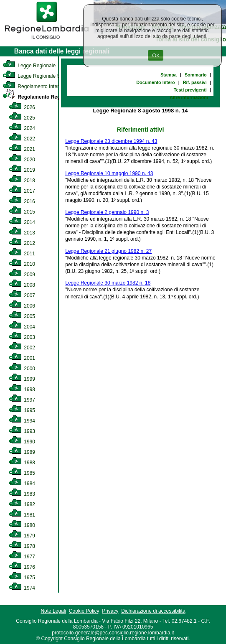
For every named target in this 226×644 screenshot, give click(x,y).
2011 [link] (22, 254)
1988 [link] (22, 463)
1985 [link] (22, 473)
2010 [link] (22, 264)
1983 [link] (22, 494)
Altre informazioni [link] (189, 97)
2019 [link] (22, 170)
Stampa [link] (169, 75)
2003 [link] (22, 337)
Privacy (110, 611)
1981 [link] (22, 515)
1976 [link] (22, 567)
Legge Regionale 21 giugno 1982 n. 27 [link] (108, 251)
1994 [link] (22, 421)
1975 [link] (22, 578)
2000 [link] (22, 369)
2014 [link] (22, 222)
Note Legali (53, 611)
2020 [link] (22, 160)
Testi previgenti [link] (190, 90)
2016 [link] (22, 201)
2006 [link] (22, 306)
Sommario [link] (196, 75)
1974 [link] (22, 588)
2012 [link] (22, 243)
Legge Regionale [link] (29, 66)
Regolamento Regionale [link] (39, 97)
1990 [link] (22, 442)
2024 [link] (22, 128)
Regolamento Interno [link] (33, 87)
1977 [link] (22, 557)
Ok (156, 55)
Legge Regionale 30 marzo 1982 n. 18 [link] (108, 283)
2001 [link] (22, 358)
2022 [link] (22, 139)
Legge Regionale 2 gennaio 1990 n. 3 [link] (107, 212)
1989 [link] (22, 452)
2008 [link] (22, 285)
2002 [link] (22, 348)
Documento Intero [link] (155, 82)
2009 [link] (22, 275)
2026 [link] (22, 107)
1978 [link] (22, 546)
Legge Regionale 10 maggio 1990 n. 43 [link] (109, 173)
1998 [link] (22, 389)
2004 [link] (22, 327)
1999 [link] (22, 379)
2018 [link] (22, 181)
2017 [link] (22, 191)
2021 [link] (22, 149)
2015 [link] (22, 212)
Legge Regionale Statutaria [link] (41, 76)
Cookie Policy (84, 611)
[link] (47, 40)
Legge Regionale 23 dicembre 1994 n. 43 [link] (111, 141)
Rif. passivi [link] (195, 82)
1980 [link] (22, 525)
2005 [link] (22, 316)
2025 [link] (22, 118)
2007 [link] (22, 295)
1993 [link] (22, 431)
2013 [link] (22, 233)
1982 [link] (22, 504)
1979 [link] (22, 536)
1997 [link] (22, 400)
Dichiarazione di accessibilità (153, 611)
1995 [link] (22, 410)
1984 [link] (22, 484)
